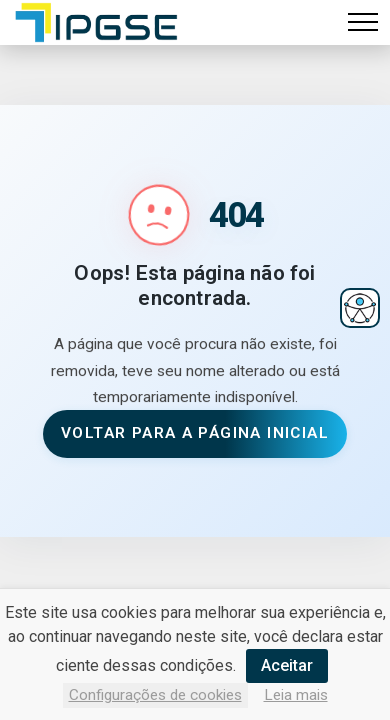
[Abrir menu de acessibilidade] (360, 308)
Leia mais (296, 695)
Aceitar (287, 665)
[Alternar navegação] (363, 22)
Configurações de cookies (155, 695)
